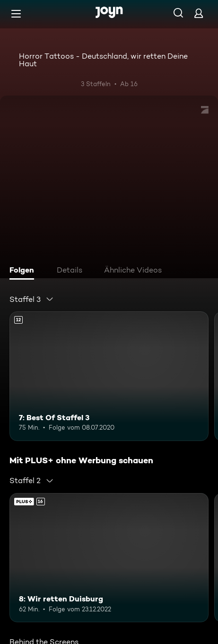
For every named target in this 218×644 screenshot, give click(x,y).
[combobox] (32, 299)
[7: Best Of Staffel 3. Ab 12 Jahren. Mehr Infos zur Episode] (109, 376)
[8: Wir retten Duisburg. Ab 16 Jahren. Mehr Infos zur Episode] (109, 558)
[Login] (199, 13)
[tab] (24, 271)
